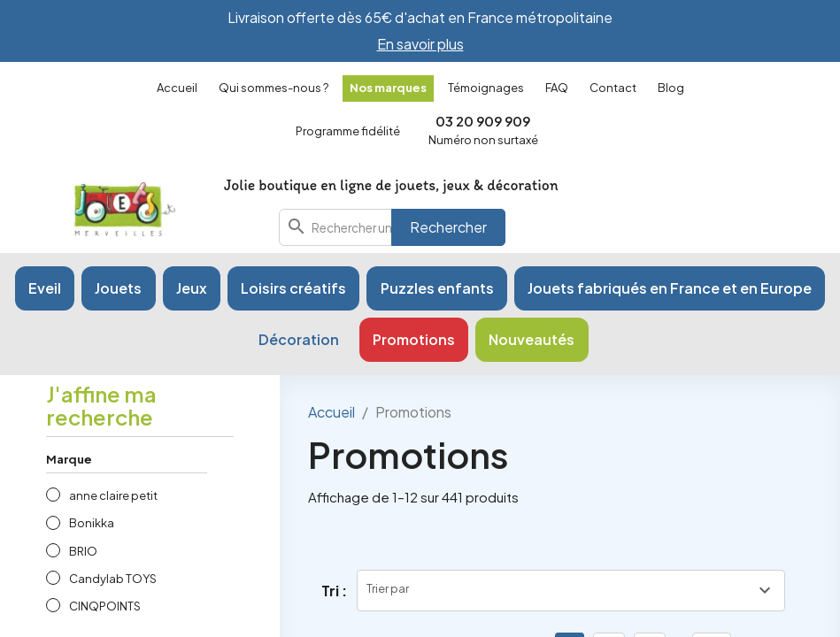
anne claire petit (113, 495)
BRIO (83, 551)
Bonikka (92, 523)
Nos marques (388, 88)
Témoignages (486, 88)
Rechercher (448, 227)
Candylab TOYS (113, 579)
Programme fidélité (348, 131)
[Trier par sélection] (571, 591)
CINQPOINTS (105, 606)
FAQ (557, 88)
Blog (671, 88)
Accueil (177, 88)
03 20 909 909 (483, 121)
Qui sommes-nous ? (274, 88)
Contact (613, 88)
